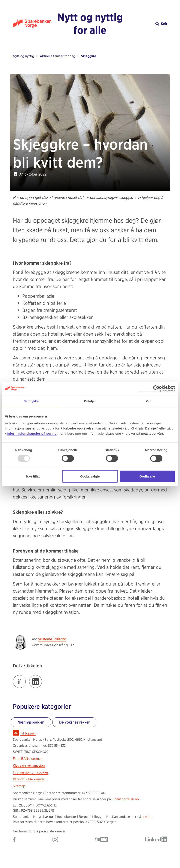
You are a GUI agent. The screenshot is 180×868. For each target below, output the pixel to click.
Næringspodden (31, 722)
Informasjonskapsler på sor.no (32, 433)
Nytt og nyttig (23, 56)
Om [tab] (149, 401)
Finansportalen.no (125, 799)
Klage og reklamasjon (29, 765)
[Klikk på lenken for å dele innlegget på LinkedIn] (36, 682)
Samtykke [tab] (31, 401)
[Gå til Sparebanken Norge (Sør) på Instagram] (55, 840)
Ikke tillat (33, 476)
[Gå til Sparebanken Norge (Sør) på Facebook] (14, 840)
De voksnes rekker (74, 722)
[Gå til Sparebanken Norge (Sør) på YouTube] (102, 840)
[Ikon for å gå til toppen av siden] (16, 733)
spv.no (147, 817)
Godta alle (147, 476)
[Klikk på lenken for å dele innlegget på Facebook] (19, 682)
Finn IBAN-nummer (27, 759)
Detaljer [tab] (90, 401)
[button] (148, 24)
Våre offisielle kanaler (29, 779)
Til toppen (28, 733)
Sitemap (19, 786)
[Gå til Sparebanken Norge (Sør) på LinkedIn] (156, 840)
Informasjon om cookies (31, 772)
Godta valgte (90, 476)
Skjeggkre (89, 56)
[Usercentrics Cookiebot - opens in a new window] (156, 389)
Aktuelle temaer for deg (58, 56)
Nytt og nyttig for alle (90, 24)
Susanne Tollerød (52, 639)
